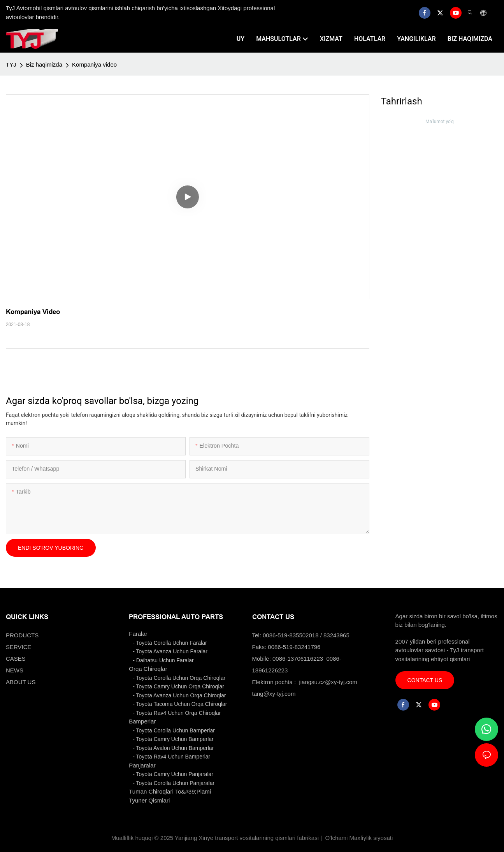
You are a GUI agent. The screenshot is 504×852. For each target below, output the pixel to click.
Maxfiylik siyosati (371, 838)
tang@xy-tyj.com (274, 694)
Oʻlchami (336, 838)
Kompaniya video (94, 64)
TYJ (11, 64)
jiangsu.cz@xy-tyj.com (328, 682)
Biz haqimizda (44, 64)
